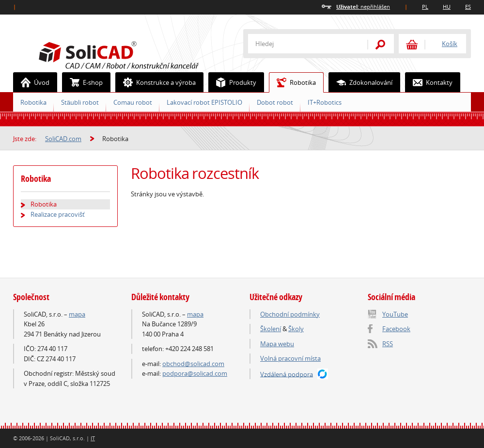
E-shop (83, 82)
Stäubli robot (80, 102)
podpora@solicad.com (195, 373)
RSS (388, 344)
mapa (77, 314)
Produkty (233, 82)
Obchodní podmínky (290, 314)
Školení (271, 329)
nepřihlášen (363, 7)
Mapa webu (277, 344)
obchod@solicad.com (193, 364)
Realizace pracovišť (58, 214)
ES (468, 7)
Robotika (293, 82)
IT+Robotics (325, 102)
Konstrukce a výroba (156, 82)
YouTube (395, 314)
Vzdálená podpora (287, 374)
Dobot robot (275, 102)
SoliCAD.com (134, 54)
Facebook (396, 329)
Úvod (31, 82)
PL (425, 7)
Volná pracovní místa (290, 358)
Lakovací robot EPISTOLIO (204, 102)
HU (447, 7)
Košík (450, 44)
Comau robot (133, 102)
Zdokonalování (361, 82)
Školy (296, 329)
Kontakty (429, 82)
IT (93, 438)
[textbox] (301, 44)
